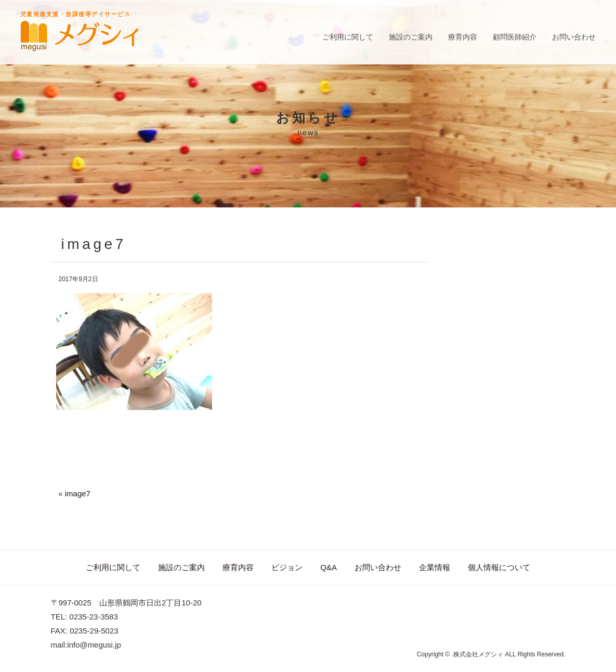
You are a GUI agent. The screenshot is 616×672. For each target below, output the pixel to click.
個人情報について (499, 567)
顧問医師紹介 (515, 37)
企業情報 (435, 567)
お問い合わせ (574, 37)
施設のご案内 (411, 37)
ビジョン (287, 567)
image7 (78, 493)
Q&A (329, 567)
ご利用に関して (348, 37)
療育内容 (463, 37)
